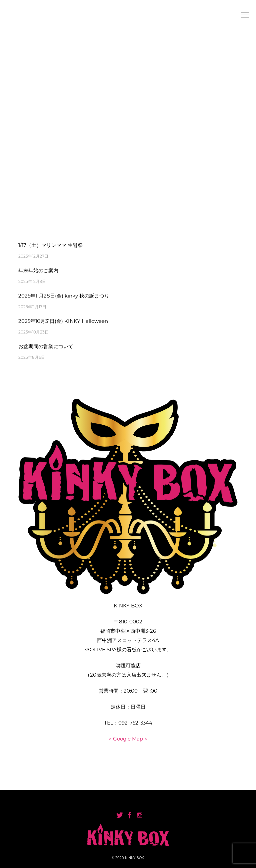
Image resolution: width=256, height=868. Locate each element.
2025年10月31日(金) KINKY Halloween (63, 321)
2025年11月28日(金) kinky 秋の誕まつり (64, 296)
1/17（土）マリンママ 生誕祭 (50, 245)
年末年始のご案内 (38, 270)
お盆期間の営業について (46, 346)
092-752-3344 (135, 723)
